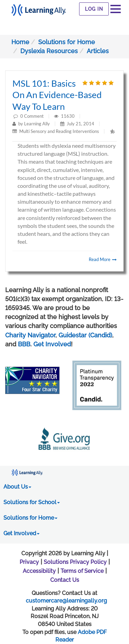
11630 (68, 116)
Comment (34, 116)
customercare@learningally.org (66, 601)
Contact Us (65, 580)
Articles (98, 51)
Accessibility (39, 571)
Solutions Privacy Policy (75, 562)
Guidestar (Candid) (85, 335)
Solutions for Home (67, 42)
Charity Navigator (30, 335)
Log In (94, 9)
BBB (24, 344)
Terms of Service (82, 571)
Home (20, 42)
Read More (103, 259)
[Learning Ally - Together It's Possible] (39, 8)
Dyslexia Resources (49, 51)
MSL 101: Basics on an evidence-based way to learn (57, 95)
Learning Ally (37, 124)
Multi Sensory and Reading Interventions (59, 131)
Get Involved (52, 344)
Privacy (29, 562)
